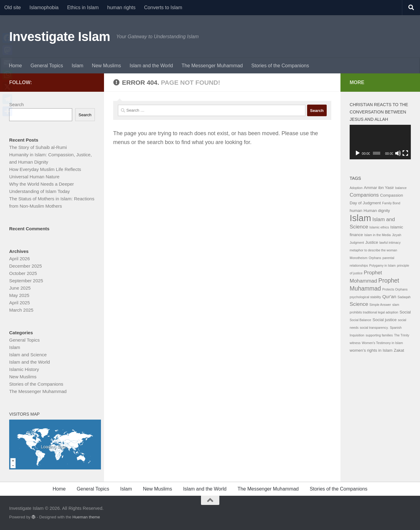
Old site (13, 7)
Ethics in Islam (83, 7)
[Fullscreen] (405, 153)
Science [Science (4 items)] (359, 304)
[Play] (358, 153)
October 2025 (23, 273)
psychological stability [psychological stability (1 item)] (365, 297)
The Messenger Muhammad (212, 66)
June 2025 (20, 288)
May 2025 (19, 295)
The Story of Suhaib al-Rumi (38, 147)
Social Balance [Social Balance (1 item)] (361, 320)
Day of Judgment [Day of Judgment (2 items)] (365, 203)
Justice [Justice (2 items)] (372, 242)
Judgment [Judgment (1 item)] (357, 243)
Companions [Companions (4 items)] (364, 195)
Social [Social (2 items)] (405, 312)
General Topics (47, 66)
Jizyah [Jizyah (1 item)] (396, 235)
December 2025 (26, 266)
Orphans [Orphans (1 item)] (375, 258)
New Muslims (106, 66)
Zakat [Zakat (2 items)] (399, 350)
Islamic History (24, 369)
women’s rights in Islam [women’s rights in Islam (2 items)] (371, 350)
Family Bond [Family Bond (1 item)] (391, 203)
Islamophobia (44, 7)
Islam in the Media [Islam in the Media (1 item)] (377, 235)
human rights (122, 7)
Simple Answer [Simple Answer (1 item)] (380, 305)
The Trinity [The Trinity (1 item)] (402, 335)
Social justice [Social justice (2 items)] (385, 320)
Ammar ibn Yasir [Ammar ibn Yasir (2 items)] (379, 188)
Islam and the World (151, 66)
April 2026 (20, 259)
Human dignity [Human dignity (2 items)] (377, 211)
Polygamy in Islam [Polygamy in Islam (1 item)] (382, 265)
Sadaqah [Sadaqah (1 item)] (404, 297)
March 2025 (21, 310)
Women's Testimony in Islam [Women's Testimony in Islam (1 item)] (382, 343)
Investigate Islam (60, 37)
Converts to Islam (163, 7)
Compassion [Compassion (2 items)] (392, 195)
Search (17, 104)
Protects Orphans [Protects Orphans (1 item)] (395, 289)
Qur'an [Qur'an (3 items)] (389, 297)
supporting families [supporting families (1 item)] (379, 335)
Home (15, 66)
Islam (77, 66)
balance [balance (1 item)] (401, 188)
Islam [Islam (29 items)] (360, 218)
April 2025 (20, 303)
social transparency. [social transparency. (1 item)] (374, 328)
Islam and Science (28, 355)
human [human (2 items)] (356, 211)
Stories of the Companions (280, 66)
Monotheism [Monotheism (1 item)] (359, 258)
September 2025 (26, 281)
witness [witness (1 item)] (355, 343)
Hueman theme (86, 517)
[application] (380, 142)
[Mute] (398, 153)
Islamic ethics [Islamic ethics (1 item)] (379, 227)
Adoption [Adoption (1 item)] (356, 188)
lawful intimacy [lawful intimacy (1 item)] (390, 243)
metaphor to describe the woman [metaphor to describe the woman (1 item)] (373, 250)
